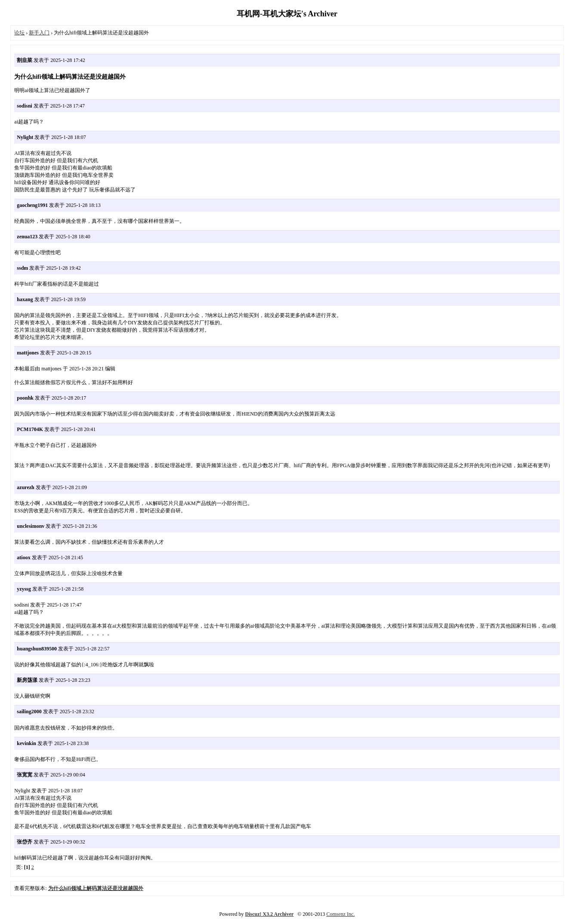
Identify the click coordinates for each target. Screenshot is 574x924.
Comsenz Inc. (340, 914)
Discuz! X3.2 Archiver (270, 914)
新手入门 (39, 33)
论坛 (19, 33)
